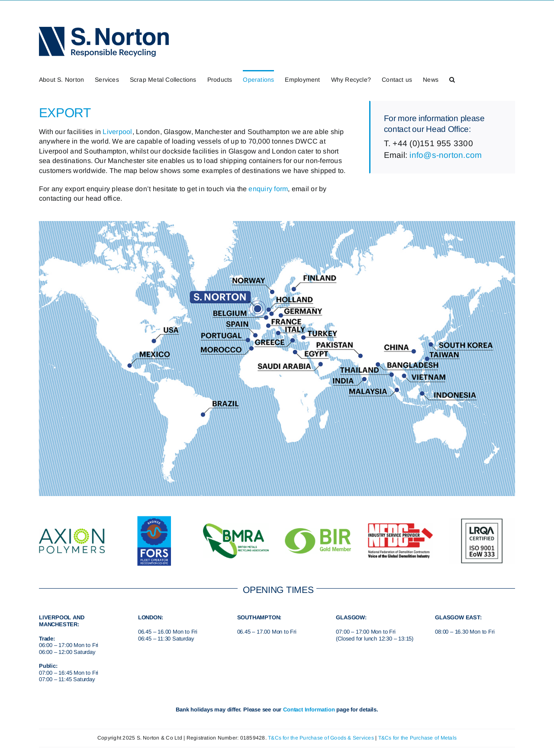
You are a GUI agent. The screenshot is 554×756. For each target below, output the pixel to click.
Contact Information (309, 710)
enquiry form (268, 189)
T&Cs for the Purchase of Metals (417, 738)
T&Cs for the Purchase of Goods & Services (321, 738)
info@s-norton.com (446, 155)
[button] (452, 79)
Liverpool (117, 132)
